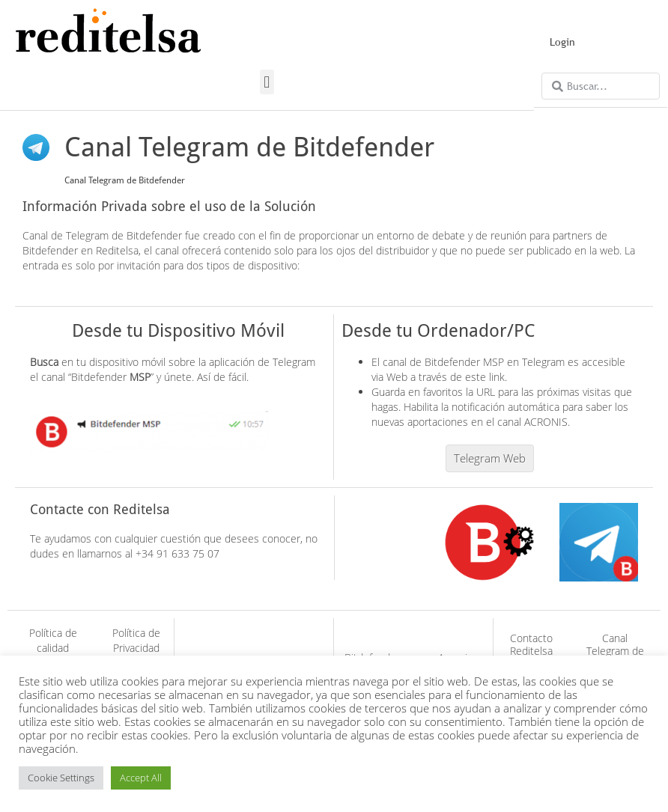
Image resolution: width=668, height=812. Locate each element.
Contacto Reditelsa (531, 644)
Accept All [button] (141, 778)
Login (562, 42)
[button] (267, 82)
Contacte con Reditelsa (100, 509)
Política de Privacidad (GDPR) (136, 648)
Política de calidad (53, 640)
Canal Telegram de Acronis (615, 651)
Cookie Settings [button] (61, 778)
